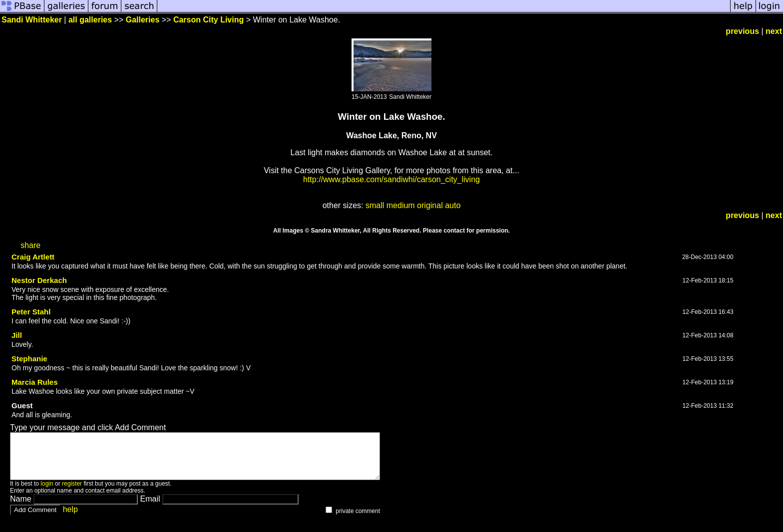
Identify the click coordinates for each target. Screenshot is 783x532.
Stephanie (29, 359)
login (47, 493)
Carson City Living (208, 20)
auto (453, 205)
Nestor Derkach (39, 280)
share (30, 245)
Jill (17, 335)
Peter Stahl (31, 312)
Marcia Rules (35, 382)
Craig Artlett (33, 257)
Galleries (143, 20)
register (72, 493)
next (774, 31)
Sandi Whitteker (32, 20)
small (375, 205)
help (70, 518)
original (430, 205)
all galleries (90, 20)
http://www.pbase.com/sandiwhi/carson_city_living (391, 179)
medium (401, 205)
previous (742, 31)
